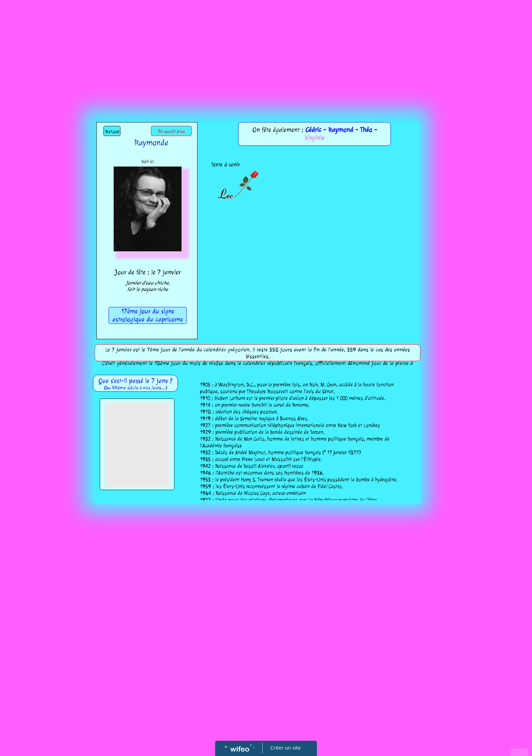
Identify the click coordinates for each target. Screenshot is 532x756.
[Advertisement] (266, 51)
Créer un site (286, 748)
